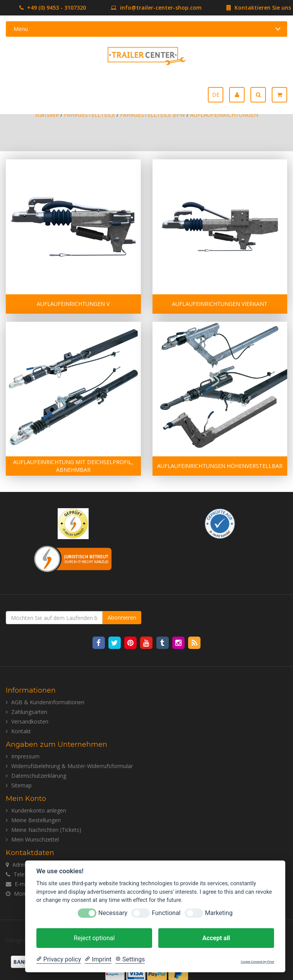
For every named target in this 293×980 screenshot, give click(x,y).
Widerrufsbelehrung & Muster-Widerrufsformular (72, 766)
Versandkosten (30, 721)
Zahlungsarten (29, 712)
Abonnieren (122, 617)
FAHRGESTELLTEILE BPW (152, 115)
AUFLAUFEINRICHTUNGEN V (73, 304)
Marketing (219, 913)
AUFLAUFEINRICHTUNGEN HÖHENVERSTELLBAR (220, 466)
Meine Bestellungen (36, 820)
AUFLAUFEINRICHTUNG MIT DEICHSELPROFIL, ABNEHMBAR (73, 466)
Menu (21, 29)
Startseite (47, 115)
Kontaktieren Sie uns (247, 8)
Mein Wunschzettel (35, 839)
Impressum (25, 756)
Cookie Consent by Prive (257, 962)
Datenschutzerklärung (39, 776)
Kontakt (21, 731)
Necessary (113, 913)
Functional (166, 913)
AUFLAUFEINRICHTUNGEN (224, 115)
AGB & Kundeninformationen (48, 702)
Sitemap (21, 785)
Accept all (216, 938)
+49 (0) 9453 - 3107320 (53, 8)
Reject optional (94, 938)
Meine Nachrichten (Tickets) (46, 830)
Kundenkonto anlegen (39, 810)
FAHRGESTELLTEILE (89, 115)
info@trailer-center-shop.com (145, 8)
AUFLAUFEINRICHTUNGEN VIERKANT (220, 304)
